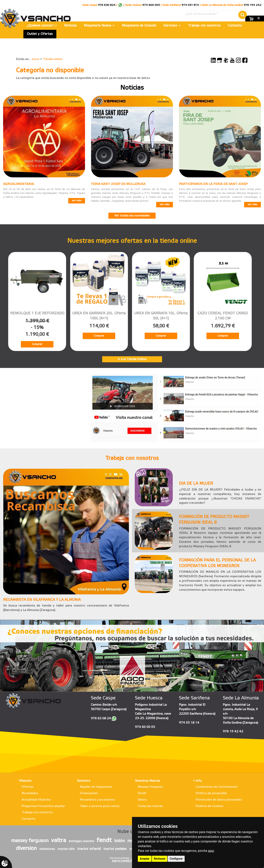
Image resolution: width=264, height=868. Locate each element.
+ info (197, 781)
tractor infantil (89, 849)
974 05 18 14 (189, 723)
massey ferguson (30, 841)
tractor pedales (115, 849)
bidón (120, 841)
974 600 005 (151, 5)
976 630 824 (107, 5)
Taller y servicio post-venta (100, 806)
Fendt (142, 793)
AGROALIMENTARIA (19, 184)
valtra (59, 841)
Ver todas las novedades (132, 216)
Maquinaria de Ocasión (139, 26)
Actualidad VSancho (36, 800)
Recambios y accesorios (97, 800)
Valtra (142, 800)
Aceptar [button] (145, 859)
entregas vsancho (81, 841)
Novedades (30, 793)
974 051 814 (190, 5)
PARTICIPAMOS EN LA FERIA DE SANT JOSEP (213, 184)
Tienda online (53, 59)
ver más (77, 201)
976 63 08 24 (101, 718)
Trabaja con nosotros (204, 26)
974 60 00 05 (145, 727)
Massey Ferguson (150, 787)
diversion (26, 849)
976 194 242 (252, 5)
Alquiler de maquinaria (96, 787)
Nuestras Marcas (148, 781)
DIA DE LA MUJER (196, 484)
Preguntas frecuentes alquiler (43, 806)
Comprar (37, 344)
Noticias (70, 26)
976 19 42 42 (233, 731)
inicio (36, 59)
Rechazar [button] (160, 859)
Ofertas (27, 787)
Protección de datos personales (219, 800)
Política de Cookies (210, 806)
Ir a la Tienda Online (132, 359)
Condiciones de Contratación (217, 787)
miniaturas (47, 849)
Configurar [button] (176, 859)
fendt (104, 841)
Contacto (235, 26)
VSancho (25, 781)
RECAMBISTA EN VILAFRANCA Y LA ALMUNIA (42, 600)
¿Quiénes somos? (42, 26)
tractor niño (66, 849)
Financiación (89, 793)
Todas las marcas (150, 806)
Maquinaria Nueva (99, 26)
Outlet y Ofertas (40, 34)
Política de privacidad (211, 793)
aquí (211, 851)
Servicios (172, 26)
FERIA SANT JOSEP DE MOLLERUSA (118, 184)
